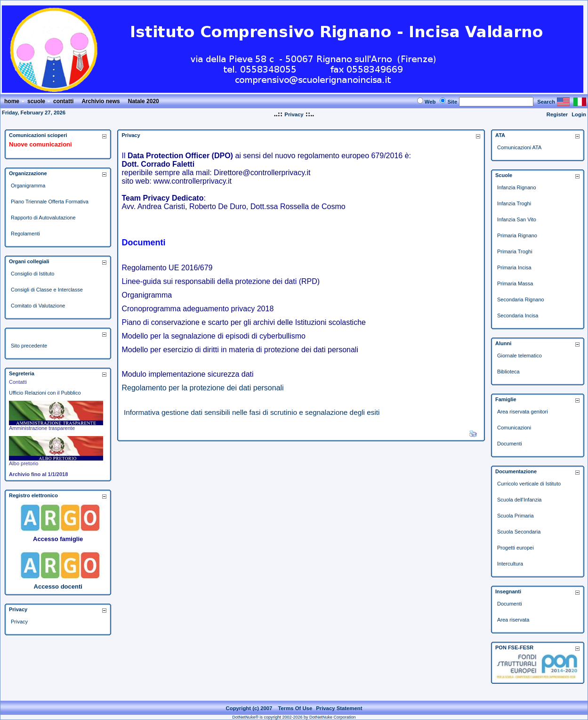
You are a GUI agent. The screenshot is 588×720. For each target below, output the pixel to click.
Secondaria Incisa (518, 316)
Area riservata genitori (523, 412)
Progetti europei (516, 548)
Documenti (510, 444)
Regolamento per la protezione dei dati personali (202, 388)
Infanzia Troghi (514, 203)
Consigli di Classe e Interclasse (47, 290)
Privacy (294, 114)
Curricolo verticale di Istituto (529, 484)
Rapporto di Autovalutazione (43, 218)
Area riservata (513, 620)
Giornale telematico (520, 356)
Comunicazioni (514, 428)
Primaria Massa (515, 283)
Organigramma (28, 186)
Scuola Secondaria (519, 532)
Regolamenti (25, 234)
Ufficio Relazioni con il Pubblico (45, 393)
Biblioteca (508, 372)
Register (557, 114)
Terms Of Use (295, 708)
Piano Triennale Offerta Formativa (50, 202)
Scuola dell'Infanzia (519, 500)
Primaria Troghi (515, 251)
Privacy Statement (339, 708)
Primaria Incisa (514, 267)
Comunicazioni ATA (519, 147)
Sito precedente (29, 346)
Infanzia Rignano (517, 187)
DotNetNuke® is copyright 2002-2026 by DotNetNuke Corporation (294, 717)
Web (430, 102)
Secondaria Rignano (521, 299)
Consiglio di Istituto (32, 274)
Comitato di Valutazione (38, 306)
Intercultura (510, 564)
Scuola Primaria (516, 516)
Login (579, 114)
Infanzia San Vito (517, 219)
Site (452, 102)
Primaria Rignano (517, 235)
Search (546, 102)
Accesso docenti (58, 587)
